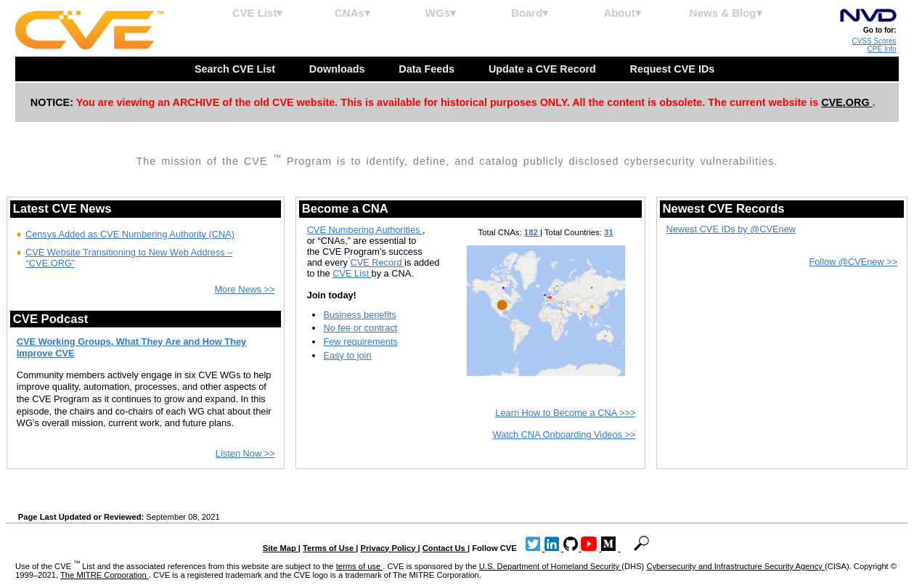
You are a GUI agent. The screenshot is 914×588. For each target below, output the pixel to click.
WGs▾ (441, 13)
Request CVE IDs (674, 69)
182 (532, 232)
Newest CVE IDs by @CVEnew (731, 229)
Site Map (281, 548)
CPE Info (882, 49)
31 (609, 232)
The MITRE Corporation (105, 575)
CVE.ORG (846, 102)
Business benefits (359, 315)
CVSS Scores (874, 41)
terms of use (360, 566)
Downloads (339, 69)
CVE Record (377, 262)
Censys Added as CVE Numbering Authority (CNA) (130, 234)
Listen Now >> (245, 453)
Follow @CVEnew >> (853, 262)
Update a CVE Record (544, 69)
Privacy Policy (389, 548)
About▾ (622, 13)
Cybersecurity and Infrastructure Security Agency (735, 566)
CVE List (352, 273)
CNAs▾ (352, 13)
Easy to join (347, 355)
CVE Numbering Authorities (365, 230)
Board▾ (530, 13)
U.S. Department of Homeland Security (551, 566)
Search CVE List (236, 69)
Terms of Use (329, 548)
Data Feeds (428, 69)
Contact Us (445, 548)
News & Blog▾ (726, 13)
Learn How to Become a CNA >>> (565, 413)
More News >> (244, 289)
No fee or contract (360, 328)
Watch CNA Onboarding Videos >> (564, 434)
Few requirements (360, 342)
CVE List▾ (258, 13)
